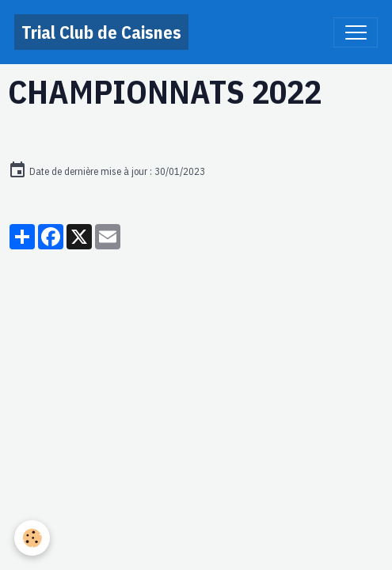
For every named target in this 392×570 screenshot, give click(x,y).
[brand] (101, 32)
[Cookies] (32, 538)
